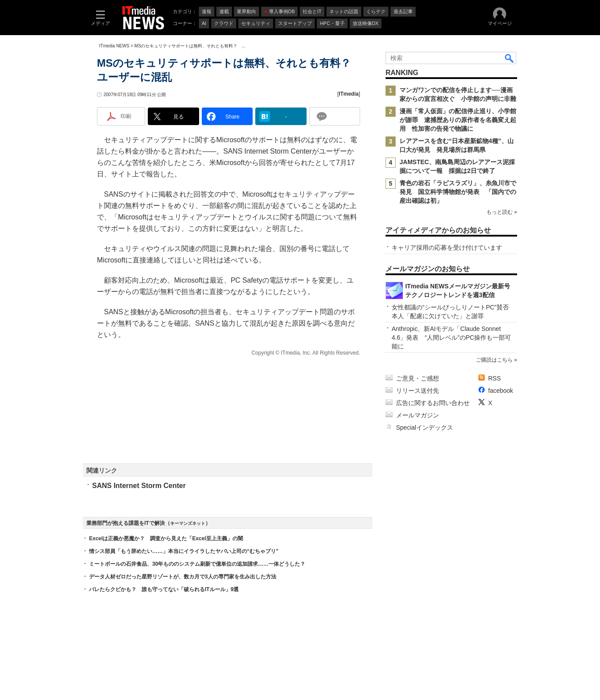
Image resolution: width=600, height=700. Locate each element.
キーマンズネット (188, 523)
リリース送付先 (418, 391)
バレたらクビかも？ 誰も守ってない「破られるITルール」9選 (164, 589)
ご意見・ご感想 (418, 378)
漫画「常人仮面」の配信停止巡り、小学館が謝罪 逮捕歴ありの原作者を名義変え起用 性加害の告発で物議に (458, 120)
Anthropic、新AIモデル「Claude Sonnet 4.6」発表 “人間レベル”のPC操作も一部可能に (451, 337)
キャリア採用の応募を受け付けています (447, 248)
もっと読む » (502, 212)
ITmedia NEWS (114, 46)
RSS (495, 378)
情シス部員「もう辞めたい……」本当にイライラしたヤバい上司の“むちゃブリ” (184, 551)
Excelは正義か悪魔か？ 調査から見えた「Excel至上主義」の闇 (166, 538)
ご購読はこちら (494, 360)
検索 (510, 58)
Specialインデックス (425, 427)
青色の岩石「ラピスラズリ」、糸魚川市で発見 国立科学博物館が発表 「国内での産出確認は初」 (458, 192)
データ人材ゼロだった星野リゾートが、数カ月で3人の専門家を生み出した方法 (183, 577)
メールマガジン (418, 415)
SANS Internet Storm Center (139, 486)
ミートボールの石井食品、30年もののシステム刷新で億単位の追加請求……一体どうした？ (197, 564)
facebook (501, 391)
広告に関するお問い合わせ (433, 403)
